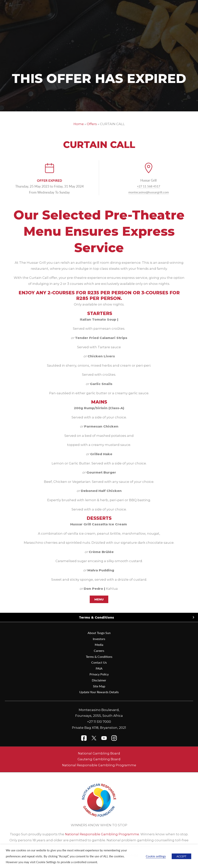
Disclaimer (99, 680)
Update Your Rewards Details (99, 692)
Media (99, 645)
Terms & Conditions (96, 617)
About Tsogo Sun (99, 633)
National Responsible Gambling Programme (99, 765)
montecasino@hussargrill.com (149, 192)
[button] (99, 618)
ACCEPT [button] (181, 856)
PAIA (99, 668)
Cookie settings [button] (156, 856)
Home (78, 124)
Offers (92, 124)
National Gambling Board (99, 753)
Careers (99, 650)
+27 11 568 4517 (148, 186)
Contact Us (99, 662)
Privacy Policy (99, 674)
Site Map (99, 686)
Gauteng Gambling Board (99, 759)
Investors (99, 639)
